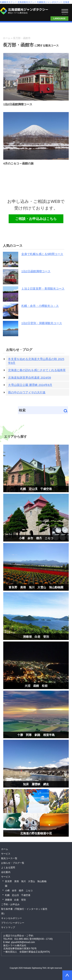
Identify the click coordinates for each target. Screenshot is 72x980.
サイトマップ (8, 927)
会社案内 (6, 872)
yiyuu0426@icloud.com (23, 942)
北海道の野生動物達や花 (36, 833)
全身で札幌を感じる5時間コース (42, 254)
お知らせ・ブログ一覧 (13, 863)
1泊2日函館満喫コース (18, 104)
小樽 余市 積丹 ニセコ (36, 538)
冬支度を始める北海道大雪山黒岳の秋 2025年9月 (36, 361)
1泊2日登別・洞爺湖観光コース (42, 323)
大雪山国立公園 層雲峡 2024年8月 (30, 385)
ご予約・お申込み (10, 904)
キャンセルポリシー (12, 918)
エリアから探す (15, 437)
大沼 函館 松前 (36, 686)
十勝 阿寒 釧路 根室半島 (36, 735)
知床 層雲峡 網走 (36, 784)
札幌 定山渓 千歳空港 (36, 489)
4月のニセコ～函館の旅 (18, 163)
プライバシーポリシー (13, 923)
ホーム (7, 38)
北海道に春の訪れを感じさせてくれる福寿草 (37, 370)
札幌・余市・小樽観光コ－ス (40, 306)
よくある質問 (8, 868)
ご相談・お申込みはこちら (55, 11)
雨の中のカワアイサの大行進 (27, 392)
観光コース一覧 (9, 858)
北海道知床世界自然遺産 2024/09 (29, 378)
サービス (6, 854)
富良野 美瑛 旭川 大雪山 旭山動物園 (36, 587)
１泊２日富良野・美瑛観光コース (43, 289)
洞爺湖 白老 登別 (36, 637)
